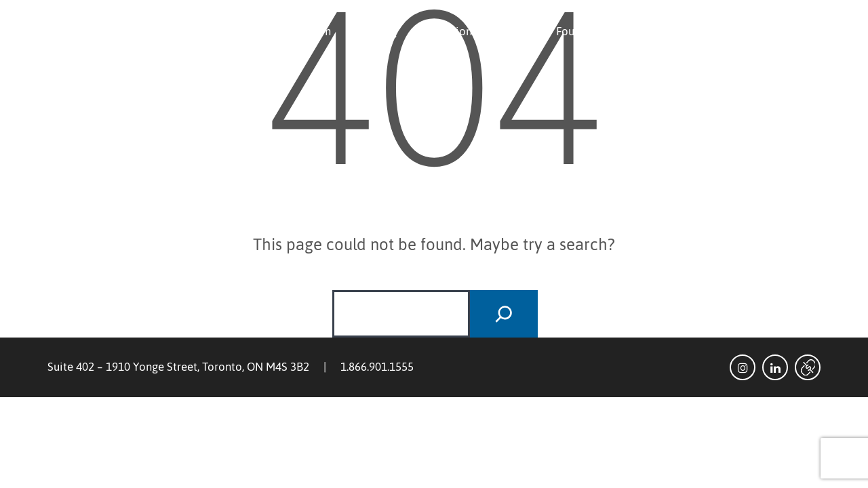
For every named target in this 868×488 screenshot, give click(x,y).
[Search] (504, 314)
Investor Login (773, 32)
